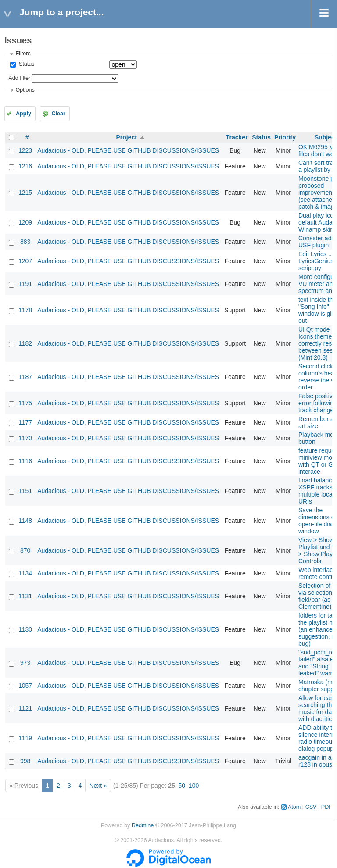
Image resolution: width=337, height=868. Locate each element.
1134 (25, 573)
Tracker (237, 137)
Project (126, 137)
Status (26, 64)
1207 (25, 261)
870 (25, 550)
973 (25, 663)
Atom (294, 807)
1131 (25, 596)
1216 (25, 166)
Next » (98, 786)
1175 (25, 403)
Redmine (143, 825)
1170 (25, 438)
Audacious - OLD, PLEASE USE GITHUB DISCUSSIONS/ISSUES (128, 150)
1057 (25, 686)
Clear (58, 114)
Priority (285, 137)
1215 (25, 193)
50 (182, 786)
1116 (25, 461)
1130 (25, 629)
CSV (311, 807)
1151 (25, 491)
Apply (23, 114)
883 (25, 242)
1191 (25, 284)
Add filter (19, 78)
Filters (23, 54)
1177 (25, 422)
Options (25, 90)
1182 (25, 343)
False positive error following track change (318, 403)
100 (194, 786)
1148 (25, 521)
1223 (25, 150)
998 (25, 761)
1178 (25, 310)
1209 (25, 222)
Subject (326, 137)
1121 (25, 708)
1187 (25, 377)
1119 (25, 738)
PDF (327, 807)
